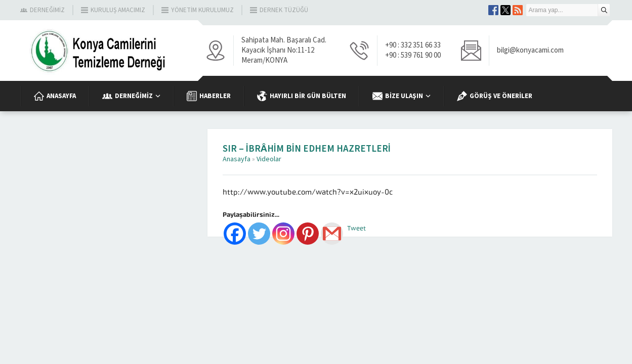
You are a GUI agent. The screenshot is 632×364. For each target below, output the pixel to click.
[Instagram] (283, 234)
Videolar (269, 159)
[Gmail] (332, 234)
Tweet (356, 228)
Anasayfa (237, 159)
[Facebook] (235, 234)
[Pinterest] (308, 234)
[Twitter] (259, 234)
